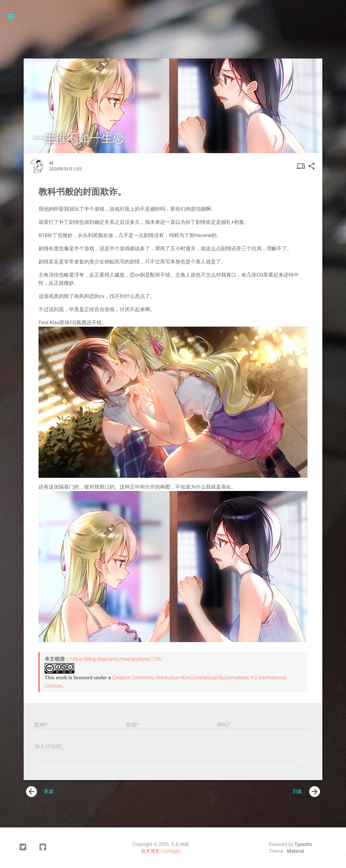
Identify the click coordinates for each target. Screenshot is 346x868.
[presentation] (31, 792)
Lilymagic (171, 851)
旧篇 (306, 792)
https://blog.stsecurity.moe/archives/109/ (116, 659)
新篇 (40, 792)
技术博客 (150, 851)
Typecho (303, 844)
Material (296, 851)
